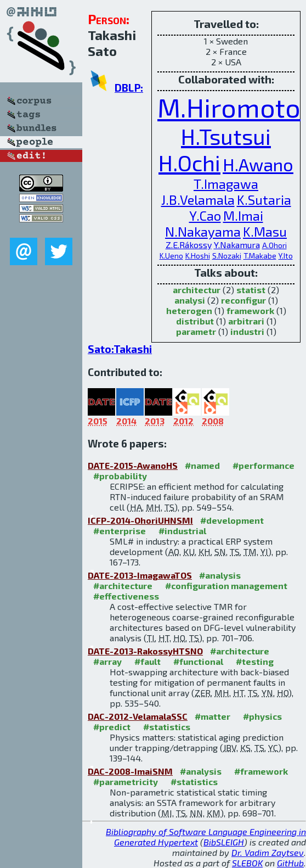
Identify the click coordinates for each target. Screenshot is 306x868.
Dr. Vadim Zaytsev (268, 852)
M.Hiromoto (229, 107)
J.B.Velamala (198, 200)
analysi (190, 300)
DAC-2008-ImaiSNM (130, 771)
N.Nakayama (203, 231)
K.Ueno (171, 256)
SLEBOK (247, 863)
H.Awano (258, 164)
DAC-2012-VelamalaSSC (138, 716)
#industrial (182, 531)
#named (202, 465)
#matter (212, 716)
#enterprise (120, 531)
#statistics (167, 727)
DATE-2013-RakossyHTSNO (145, 651)
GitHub (290, 863)
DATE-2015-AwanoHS (133, 465)
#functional (198, 661)
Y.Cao (205, 215)
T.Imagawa (226, 184)
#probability (120, 476)
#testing (255, 661)
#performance (263, 465)
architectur (197, 290)
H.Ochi (189, 163)
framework (250, 310)
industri (247, 331)
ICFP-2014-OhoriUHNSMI (140, 520)
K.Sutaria (264, 200)
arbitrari (246, 321)
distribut (195, 321)
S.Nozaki (227, 256)
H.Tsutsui (226, 136)
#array (107, 661)
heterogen (189, 310)
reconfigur (243, 300)
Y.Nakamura (237, 245)
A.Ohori (274, 245)
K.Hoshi (198, 256)
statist (251, 290)
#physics (262, 716)
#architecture (123, 586)
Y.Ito (286, 256)
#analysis (220, 575)
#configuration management (226, 586)
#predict (112, 727)
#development (232, 520)
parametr (196, 331)
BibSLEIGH (224, 842)
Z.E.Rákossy (189, 245)
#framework (261, 771)
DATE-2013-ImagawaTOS (140, 575)
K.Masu (265, 231)
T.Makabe (260, 256)
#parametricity (126, 782)
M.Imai (243, 215)
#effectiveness (126, 596)
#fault (148, 661)
